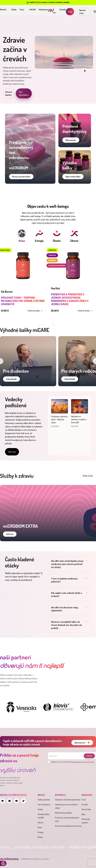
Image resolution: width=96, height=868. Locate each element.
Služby (14, 10)
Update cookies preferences (3, 863)
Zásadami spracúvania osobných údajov (83, 762)
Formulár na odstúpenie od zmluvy (68, 826)
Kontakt (63, 10)
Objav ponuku (71, 140)
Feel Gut (55, 288)
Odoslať (89, 756)
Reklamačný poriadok (63, 813)
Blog (83, 814)
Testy (23, 10)
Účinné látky (86, 809)
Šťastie (40, 837)
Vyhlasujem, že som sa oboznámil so (71, 762)
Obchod (4, 10)
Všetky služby (88, 476)
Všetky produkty (44, 800)
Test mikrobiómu (24, 93)
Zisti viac (12, 452)
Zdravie (40, 822)
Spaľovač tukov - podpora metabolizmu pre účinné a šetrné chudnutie (23, 301)
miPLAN (32, 10)
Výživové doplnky (9, 93)
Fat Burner (7, 292)
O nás (84, 800)
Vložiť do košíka (35, 311)
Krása (40, 827)
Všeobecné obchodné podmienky (68, 800)
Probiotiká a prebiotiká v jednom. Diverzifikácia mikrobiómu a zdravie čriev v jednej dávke (70, 299)
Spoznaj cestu (82, 12)
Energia (40, 832)
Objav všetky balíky (73, 177)
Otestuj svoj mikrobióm (21, 177)
